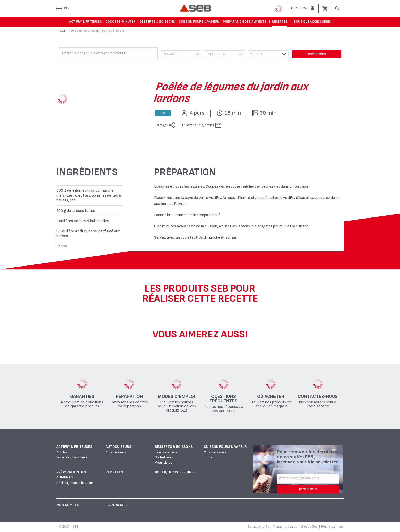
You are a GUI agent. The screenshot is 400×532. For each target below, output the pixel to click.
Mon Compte (68, 505)
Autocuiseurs (118, 447)
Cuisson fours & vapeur (199, 22)
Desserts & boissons (157, 22)
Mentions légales (285, 527)
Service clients (258, 527)
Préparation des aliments (245, 22)
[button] (303, 8)
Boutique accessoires (312, 22)
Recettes (280, 22)
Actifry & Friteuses (85, 22)
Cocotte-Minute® (121, 22)
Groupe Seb (309, 527)
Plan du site (116, 505)
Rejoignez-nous (332, 527)
